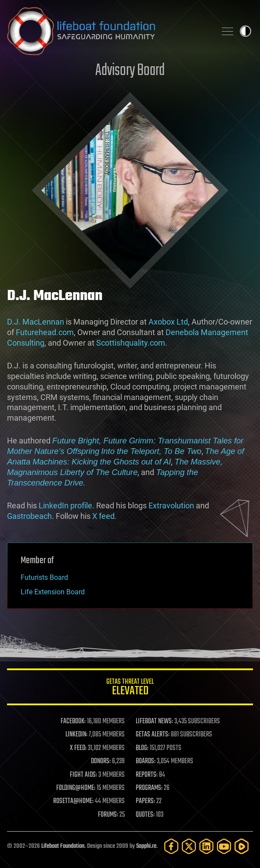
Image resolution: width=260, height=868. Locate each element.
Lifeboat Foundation (63, 846)
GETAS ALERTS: (153, 735)
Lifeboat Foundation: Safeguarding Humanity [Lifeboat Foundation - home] (108, 31)
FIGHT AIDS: (83, 775)
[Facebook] (171, 846)
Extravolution (171, 505)
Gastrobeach (29, 516)
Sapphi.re (146, 846)
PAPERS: (145, 801)
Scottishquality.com (131, 343)
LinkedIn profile (65, 505)
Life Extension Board (53, 592)
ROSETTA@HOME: (73, 801)
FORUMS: (108, 815)
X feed (103, 516)
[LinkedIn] (206, 846)
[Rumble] (242, 846)
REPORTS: (147, 775)
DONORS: (101, 761)
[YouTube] (224, 846)
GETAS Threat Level (130, 688)
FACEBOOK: (73, 722)
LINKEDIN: (76, 735)
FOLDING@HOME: (76, 788)
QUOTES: (145, 815)
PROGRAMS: (149, 788)
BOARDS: (146, 761)
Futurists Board (44, 577)
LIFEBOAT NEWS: (154, 722)
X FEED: (78, 748)
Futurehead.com (45, 332)
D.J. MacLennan (36, 322)
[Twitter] (189, 846)
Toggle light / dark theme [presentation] (246, 31)
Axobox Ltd (168, 322)
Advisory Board (130, 71)
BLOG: (142, 748)
